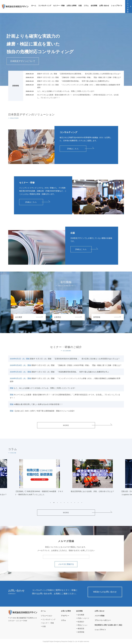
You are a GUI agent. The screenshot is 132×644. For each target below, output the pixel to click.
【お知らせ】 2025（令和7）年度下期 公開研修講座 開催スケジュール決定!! (42, 411)
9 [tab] (78, 503)
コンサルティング (45, 6)
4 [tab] (61, 503)
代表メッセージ (83, 618)
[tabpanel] (92, 477)
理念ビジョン (83, 625)
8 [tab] (75, 503)
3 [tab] (57, 503)
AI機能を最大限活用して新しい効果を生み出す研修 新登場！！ (36, 404)
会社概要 (81, 615)
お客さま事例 (71, 6)
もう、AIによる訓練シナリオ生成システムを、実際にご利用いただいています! (66, 91)
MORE (66, 425)
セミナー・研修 (59, 6)
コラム (86, 6)
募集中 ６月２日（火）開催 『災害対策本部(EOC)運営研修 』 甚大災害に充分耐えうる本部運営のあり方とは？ (79, 74)
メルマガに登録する (66, 564)
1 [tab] (50, 503)
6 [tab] (68, 503)
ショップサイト (117, 6)
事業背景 (81, 629)
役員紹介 (81, 622)
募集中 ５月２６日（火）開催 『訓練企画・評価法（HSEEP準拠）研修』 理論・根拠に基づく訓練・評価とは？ (79, 77)
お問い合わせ (104, 6)
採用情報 (81, 632)
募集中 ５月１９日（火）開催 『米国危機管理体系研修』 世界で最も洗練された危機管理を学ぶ (73, 81)
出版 (80, 6)
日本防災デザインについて (23, 61)
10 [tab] (82, 503)
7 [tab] (71, 503)
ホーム (34, 6)
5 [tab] (64, 503)
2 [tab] (54, 503)
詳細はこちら (73, 149)
